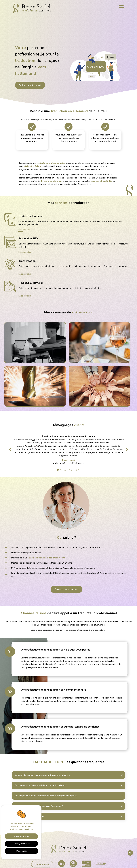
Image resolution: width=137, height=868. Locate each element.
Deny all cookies (21, 844)
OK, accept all (21, 836)
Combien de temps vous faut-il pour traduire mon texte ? (42, 775)
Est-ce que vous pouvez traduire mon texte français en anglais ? (46, 796)
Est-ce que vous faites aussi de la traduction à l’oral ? (41, 785)
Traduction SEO (28, 239)
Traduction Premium (31, 216)
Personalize (21, 851)
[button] (58, 470)
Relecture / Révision (31, 283)
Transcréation (27, 261)
